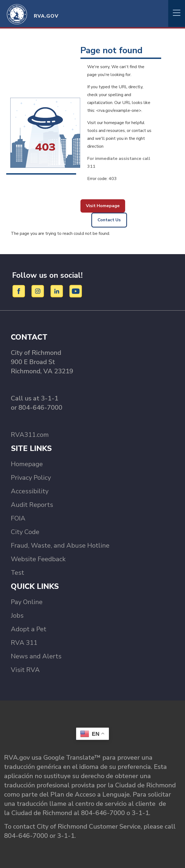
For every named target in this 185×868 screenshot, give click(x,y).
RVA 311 (24, 643)
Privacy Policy (31, 478)
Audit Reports (32, 505)
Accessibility (30, 491)
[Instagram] (39, 291)
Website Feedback (38, 559)
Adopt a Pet (29, 629)
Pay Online (27, 602)
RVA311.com (30, 435)
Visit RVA (25, 670)
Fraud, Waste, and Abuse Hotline (60, 545)
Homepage (27, 464)
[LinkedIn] (58, 291)
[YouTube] (76, 291)
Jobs (17, 616)
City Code (25, 532)
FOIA (18, 518)
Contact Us (109, 220)
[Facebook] (20, 291)
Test (17, 573)
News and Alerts (36, 656)
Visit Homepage (103, 206)
